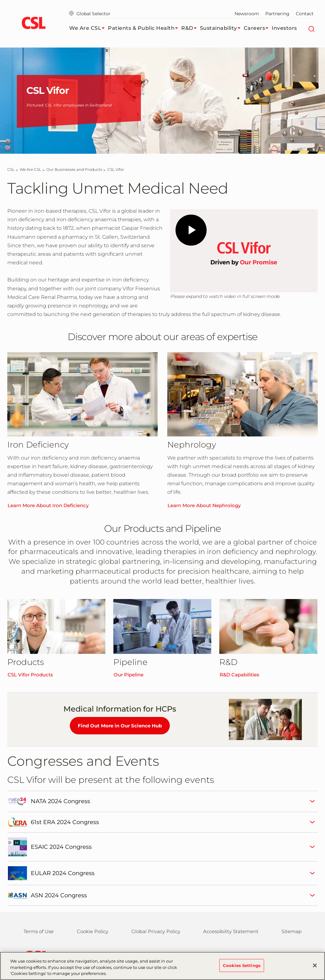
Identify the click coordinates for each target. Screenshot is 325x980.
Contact (305, 14)
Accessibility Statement (231, 931)
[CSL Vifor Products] (56, 626)
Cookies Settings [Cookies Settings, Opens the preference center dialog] (242, 965)
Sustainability (222, 28)
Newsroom (247, 14)
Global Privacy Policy (156, 931)
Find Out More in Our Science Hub (120, 726)
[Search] (311, 28)
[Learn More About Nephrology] (242, 394)
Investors (284, 28)
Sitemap (292, 931)
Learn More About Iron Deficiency (48, 505)
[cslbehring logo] (33, 24)
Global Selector (90, 14)
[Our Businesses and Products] (74, 169)
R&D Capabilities (239, 675)
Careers (258, 28)
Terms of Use (39, 931)
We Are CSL (89, 28)
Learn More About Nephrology (204, 505)
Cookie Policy (93, 931)
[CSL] (11, 169)
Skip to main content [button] (0, 0)
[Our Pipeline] (162, 626)
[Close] (315, 965)
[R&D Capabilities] (268, 626)
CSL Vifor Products (30, 675)
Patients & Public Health (145, 28)
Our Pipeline (129, 675)
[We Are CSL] (30, 169)
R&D (191, 28)
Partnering (277, 14)
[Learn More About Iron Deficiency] (83, 394)
